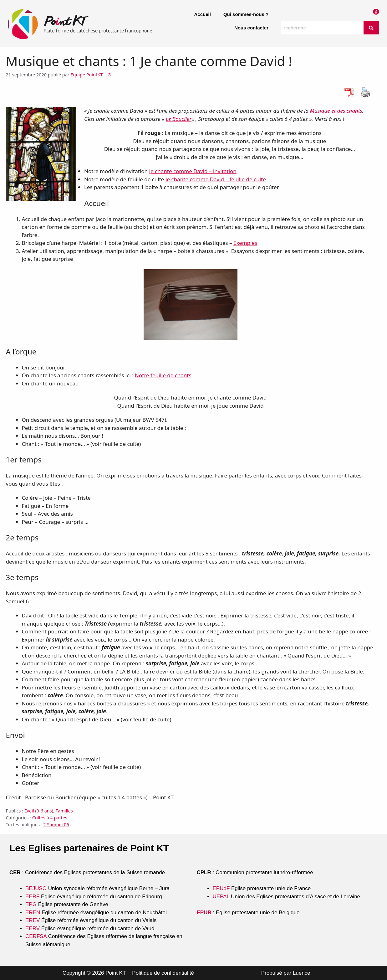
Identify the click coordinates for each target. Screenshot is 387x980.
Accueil (203, 14)
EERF (32, 897)
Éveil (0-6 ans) (39, 811)
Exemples (245, 243)
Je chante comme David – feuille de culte (216, 179)
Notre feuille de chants (163, 375)
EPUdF (221, 888)
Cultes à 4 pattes (50, 818)
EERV (33, 928)
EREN (33, 913)
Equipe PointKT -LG (91, 75)
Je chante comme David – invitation (193, 171)
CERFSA (36, 936)
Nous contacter (251, 28)
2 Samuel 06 (56, 825)
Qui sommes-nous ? (246, 14)
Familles (64, 811)
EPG (31, 904)
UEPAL (221, 897)
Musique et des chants (336, 111)
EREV (33, 920)
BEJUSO (37, 888)
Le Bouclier (179, 119)
